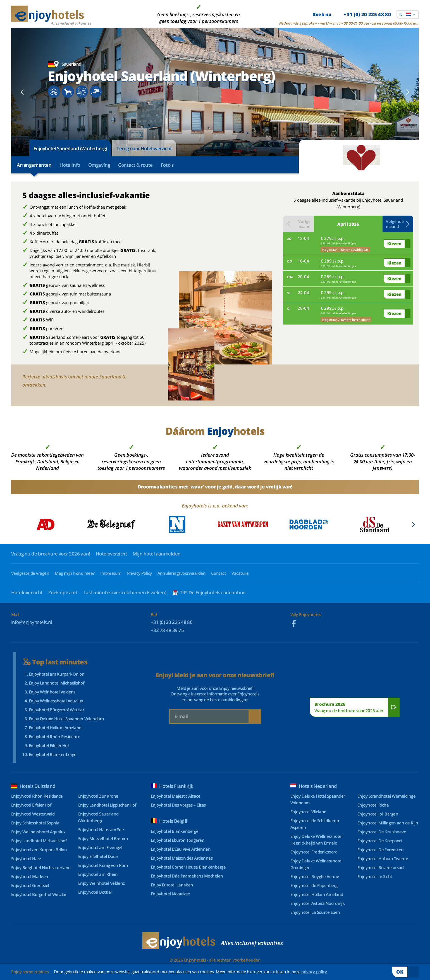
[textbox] (408, 14)
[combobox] (408, 14)
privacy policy (314, 972)
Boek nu (352, 14)
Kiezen (394, 244)
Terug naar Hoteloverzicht (144, 148)
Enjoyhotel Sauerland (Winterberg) (70, 148)
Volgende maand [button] (398, 224)
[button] (22, 92)
